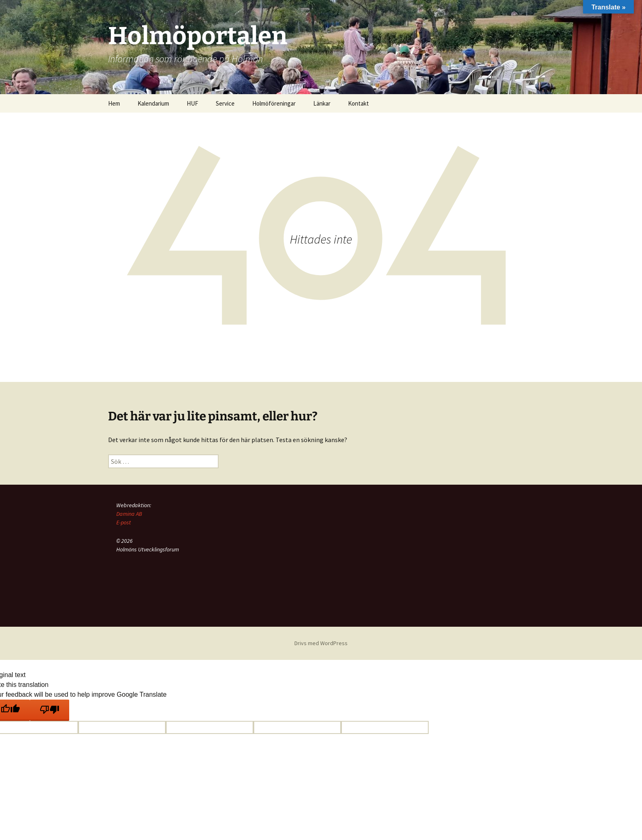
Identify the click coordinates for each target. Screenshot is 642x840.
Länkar (322, 103)
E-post (124, 522)
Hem (114, 103)
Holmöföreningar (274, 103)
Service (225, 103)
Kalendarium (153, 103)
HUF (192, 103)
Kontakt (358, 103)
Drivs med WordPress (321, 643)
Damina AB (129, 514)
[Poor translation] (50, 710)
